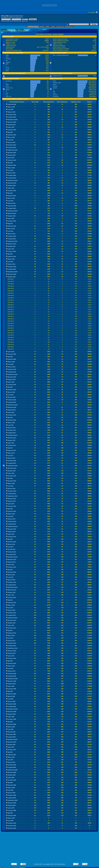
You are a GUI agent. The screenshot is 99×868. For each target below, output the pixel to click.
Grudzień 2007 (11, 734)
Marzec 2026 (10, 107)
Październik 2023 (12, 180)
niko (7, 60)
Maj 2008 (9, 722)
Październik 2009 (12, 679)
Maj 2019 (9, 387)
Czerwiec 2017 (11, 445)
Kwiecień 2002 (11, 828)
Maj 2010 (9, 661)
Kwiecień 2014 (11, 542)
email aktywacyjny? (17, 17)
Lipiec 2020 (10, 352)
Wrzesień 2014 (11, 529)
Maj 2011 (9, 631)
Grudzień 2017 (11, 430)
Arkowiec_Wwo (57, 83)
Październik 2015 (12, 496)
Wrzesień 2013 (11, 560)
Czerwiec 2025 (11, 130)
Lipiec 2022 (10, 219)
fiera (7, 95)
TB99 (7, 84)
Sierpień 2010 (11, 653)
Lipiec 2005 (10, 808)
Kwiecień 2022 (11, 226)
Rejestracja (69, 27)
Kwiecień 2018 (11, 420)
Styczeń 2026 (11, 112)
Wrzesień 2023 (11, 183)
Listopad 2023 (11, 178)
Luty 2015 (10, 516)
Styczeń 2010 (11, 671)
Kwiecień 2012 (11, 603)
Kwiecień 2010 (11, 663)
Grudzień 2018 (11, 400)
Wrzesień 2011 (11, 620)
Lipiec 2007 (10, 747)
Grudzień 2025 (11, 115)
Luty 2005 (10, 821)
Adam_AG (8, 97)
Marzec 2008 (10, 727)
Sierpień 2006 (11, 775)
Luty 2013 (10, 577)
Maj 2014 (9, 539)
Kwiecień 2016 (11, 481)
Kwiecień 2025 (11, 135)
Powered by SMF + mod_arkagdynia (42, 864)
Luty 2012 (10, 608)
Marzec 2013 (10, 575)
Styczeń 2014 (11, 549)
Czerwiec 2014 (11, 537)
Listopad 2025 (11, 117)
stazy (7, 57)
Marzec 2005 (10, 818)
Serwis (42, 27)
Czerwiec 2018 (11, 415)
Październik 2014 (12, 527)
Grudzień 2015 (11, 491)
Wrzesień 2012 (11, 590)
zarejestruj (20, 16)
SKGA (7, 86)
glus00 (7, 69)
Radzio (8, 90)
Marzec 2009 (10, 696)
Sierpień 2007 (11, 745)
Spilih (7, 64)
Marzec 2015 (10, 514)
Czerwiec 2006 (11, 780)
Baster (55, 81)
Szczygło (8, 59)
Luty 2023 (10, 201)
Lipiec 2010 (10, 656)
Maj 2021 (9, 254)
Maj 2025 (9, 132)
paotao (55, 84)
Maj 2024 (9, 163)
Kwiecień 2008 (11, 724)
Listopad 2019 (11, 372)
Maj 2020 (9, 357)
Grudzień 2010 (11, 643)
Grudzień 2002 (11, 823)
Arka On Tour (9, 88)
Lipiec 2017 (10, 443)
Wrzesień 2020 (11, 274)
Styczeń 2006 (11, 793)
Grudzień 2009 (11, 674)
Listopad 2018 (11, 402)
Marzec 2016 (10, 483)
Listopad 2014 (11, 524)
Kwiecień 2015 (11, 511)
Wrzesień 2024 (11, 153)
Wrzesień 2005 (11, 803)
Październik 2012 (12, 587)
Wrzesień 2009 (11, 681)
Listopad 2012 (11, 585)
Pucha (7, 67)
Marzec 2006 (10, 788)
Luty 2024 (10, 170)
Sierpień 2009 (11, 684)
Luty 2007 (10, 760)
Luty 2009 (10, 699)
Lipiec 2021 (10, 249)
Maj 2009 (9, 691)
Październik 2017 (12, 435)
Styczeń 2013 (11, 580)
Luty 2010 (10, 669)
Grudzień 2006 (11, 765)
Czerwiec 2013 (11, 567)
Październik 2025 (12, 120)
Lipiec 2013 (10, 565)
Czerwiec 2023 (11, 191)
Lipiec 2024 (10, 158)
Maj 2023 (9, 193)
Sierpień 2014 (11, 532)
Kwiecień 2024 (11, 165)
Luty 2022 (10, 231)
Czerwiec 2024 (11, 160)
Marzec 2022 (10, 229)
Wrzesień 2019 (11, 377)
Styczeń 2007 (11, 762)
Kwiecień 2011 (11, 633)
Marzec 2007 (10, 757)
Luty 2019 (10, 395)
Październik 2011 (12, 618)
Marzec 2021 (10, 259)
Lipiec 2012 (10, 595)
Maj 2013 (9, 570)
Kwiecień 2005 (11, 816)
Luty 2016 (10, 486)
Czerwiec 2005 (11, 811)
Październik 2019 (12, 374)
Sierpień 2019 (11, 380)
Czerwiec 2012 (11, 598)
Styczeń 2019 (11, 397)
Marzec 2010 (10, 666)
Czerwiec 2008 (11, 719)
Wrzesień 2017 (11, 438)
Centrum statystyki (23, 31)
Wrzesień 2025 (11, 122)
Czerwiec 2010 (11, 658)
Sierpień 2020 (11, 277)
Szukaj (53, 27)
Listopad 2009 (11, 676)
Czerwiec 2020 (11, 354)
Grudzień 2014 (11, 522)
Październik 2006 (12, 770)
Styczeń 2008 (11, 732)
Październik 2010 (12, 648)
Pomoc (48, 27)
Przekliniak (9, 81)
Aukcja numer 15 (57, 76)
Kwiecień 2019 (11, 390)
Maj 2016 (9, 478)
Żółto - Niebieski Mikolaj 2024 (61, 55)
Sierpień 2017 (11, 440)
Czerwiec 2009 (11, 689)
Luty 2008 (10, 729)
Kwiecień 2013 (11, 572)
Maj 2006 (9, 783)
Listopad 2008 (11, 707)
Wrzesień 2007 (11, 742)
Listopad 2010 (11, 646)
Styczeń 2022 (11, 234)
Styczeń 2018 (11, 428)
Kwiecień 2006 (11, 785)
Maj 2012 (9, 600)
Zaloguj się (12, 16)
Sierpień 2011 (11, 623)
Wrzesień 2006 (11, 772)
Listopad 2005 (11, 798)
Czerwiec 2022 (11, 221)
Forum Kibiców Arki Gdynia (10, 31)
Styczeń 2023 (11, 203)
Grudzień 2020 (11, 267)
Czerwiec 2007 (11, 750)
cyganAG (8, 62)
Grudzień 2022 (11, 206)
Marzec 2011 (10, 636)
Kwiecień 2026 (11, 104)
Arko (7, 93)
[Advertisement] (50, 848)
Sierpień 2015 (11, 501)
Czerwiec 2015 (11, 506)
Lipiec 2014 (10, 534)
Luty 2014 (10, 547)
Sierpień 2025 (11, 125)
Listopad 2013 (11, 554)
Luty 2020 (10, 364)
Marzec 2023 (10, 198)
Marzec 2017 (10, 453)
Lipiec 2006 (10, 778)
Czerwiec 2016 (11, 476)
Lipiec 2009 (10, 686)
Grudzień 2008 (11, 704)
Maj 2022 (9, 224)
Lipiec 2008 (10, 717)
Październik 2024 (12, 150)
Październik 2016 (12, 466)
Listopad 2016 (11, 463)
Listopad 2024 (11, 148)
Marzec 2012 (10, 605)
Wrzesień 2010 (11, 651)
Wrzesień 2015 (11, 499)
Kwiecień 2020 (11, 359)
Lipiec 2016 (10, 473)
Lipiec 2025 (10, 127)
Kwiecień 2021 (11, 257)
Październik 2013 (12, 557)
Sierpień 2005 (11, 805)
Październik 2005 (12, 800)
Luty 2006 (10, 790)
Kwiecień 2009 (11, 694)
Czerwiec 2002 (11, 826)
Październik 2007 (12, 740)
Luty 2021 (10, 262)
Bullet (7, 71)
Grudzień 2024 (11, 145)
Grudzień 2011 (11, 613)
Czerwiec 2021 (11, 251)
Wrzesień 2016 (11, 468)
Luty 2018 (10, 425)
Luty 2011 (10, 638)
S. (6, 83)
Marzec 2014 (10, 544)
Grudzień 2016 (11, 461)
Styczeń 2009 (11, 701)
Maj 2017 (9, 448)
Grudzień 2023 (11, 175)
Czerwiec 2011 (11, 628)
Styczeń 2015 (11, 519)
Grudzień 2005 (11, 795)
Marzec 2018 (10, 423)
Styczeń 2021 (11, 264)
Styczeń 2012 (11, 610)
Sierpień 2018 (11, 410)
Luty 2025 (10, 140)
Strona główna (33, 27)
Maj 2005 (9, 813)
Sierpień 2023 (11, 186)
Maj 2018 (9, 418)
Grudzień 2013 (11, 552)
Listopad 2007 (11, 737)
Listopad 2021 (11, 239)
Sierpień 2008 (11, 714)
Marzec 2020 (10, 362)
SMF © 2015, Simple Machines (58, 864)
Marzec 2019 (10, 392)
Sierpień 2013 (11, 562)
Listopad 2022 (11, 208)
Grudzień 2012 (11, 582)
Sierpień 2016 (11, 471)
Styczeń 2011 (11, 641)
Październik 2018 (12, 405)
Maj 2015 (9, 509)
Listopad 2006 (11, 767)
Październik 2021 (12, 241)
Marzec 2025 (10, 137)
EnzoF (95, 46)
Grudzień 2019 (11, 369)
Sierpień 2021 (11, 246)
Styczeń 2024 (11, 173)
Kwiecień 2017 (11, 451)
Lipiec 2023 (10, 188)
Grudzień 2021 (11, 236)
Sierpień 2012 (11, 592)
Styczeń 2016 (11, 489)
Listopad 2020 (11, 269)
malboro (55, 88)
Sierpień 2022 (11, 216)
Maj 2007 (9, 752)
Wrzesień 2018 (11, 407)
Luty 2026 (10, 110)
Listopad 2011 (11, 615)
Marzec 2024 (10, 168)
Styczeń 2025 (11, 142)
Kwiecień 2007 (11, 755)
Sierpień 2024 (11, 155)
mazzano (55, 95)
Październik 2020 (12, 272)
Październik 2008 (12, 709)
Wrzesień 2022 (11, 213)
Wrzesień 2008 (11, 712)
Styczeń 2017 (11, 458)
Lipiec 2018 (10, 413)
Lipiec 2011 (10, 625)
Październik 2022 (12, 211)
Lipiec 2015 (10, 504)
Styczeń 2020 (11, 367)
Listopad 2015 (11, 494)
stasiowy (55, 86)
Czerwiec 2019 (11, 385)
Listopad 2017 (11, 433)
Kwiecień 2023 (11, 196)
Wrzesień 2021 (11, 244)
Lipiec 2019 (10, 382)
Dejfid (7, 55)
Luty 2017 (10, 456)
